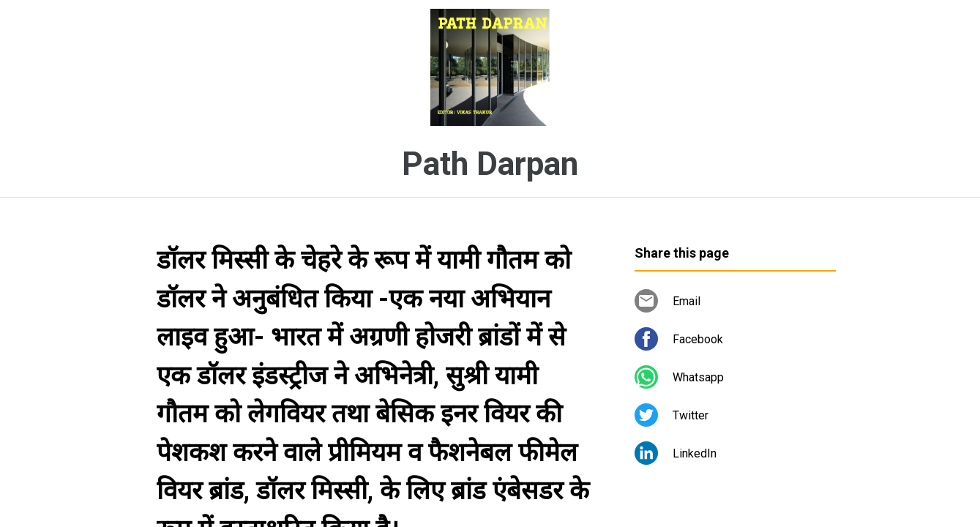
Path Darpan (490, 164)
